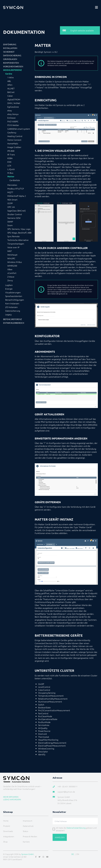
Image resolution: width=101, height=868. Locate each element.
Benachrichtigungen (15, 300)
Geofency (12, 132)
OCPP (10, 203)
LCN (9, 165)
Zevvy (10, 280)
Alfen (10, 85)
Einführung (10, 44)
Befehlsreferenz (12, 319)
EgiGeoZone (13, 107)
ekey (10, 110)
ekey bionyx (13, 114)
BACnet (11, 92)
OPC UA (11, 207)
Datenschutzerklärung (76, 828)
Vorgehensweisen (13, 66)
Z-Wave (11, 277)
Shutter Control (15, 214)
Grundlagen (10, 59)
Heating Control (15, 136)
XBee (10, 269)
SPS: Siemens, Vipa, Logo (19, 229)
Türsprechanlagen (16, 244)
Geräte (9, 74)
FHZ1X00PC (13, 121)
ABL (9, 81)
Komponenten (11, 63)
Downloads (8, 831)
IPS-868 (11, 151)
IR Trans (11, 154)
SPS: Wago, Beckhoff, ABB (19, 233)
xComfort (12, 273)
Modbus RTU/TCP (16, 189)
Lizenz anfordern (12, 799)
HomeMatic (13, 143)
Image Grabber (14, 147)
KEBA (10, 158)
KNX (9, 162)
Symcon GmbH (28, 854)
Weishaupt (12, 255)
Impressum (28, 821)
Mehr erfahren (11, 797)
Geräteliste (15, 180)
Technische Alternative (18, 240)
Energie (9, 289)
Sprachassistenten (14, 296)
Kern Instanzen (12, 303)
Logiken (9, 285)
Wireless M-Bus (15, 262)
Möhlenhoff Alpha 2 (17, 196)
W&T (10, 251)
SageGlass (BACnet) (17, 211)
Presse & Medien (30, 836)
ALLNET (11, 88)
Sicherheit (9, 52)
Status (26, 831)
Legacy (8, 314)
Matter (11, 176)
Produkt (7, 826)
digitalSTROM (14, 99)
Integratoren (9, 836)
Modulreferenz (12, 70)
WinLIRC (11, 258)
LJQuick (11, 169)
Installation (10, 48)
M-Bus (10, 173)
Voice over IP (13, 247)
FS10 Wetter (13, 125)
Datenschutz (28, 826)
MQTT (10, 192)
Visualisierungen (13, 292)
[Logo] (13, 7)
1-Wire (11, 77)
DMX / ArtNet (14, 103)
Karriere (26, 842)
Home (6, 821)
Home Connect (14, 140)
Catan (10, 96)
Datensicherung (12, 55)
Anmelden (60, 837)
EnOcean (12, 118)
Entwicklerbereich (14, 323)
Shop (5, 842)
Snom (10, 225)
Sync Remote (13, 236)
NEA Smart (12, 200)
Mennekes (12, 185)
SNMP (10, 222)
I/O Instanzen (11, 307)
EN (78, 854)
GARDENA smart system (19, 129)
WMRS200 (12, 266)
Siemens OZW (14, 218)
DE (73, 854)
